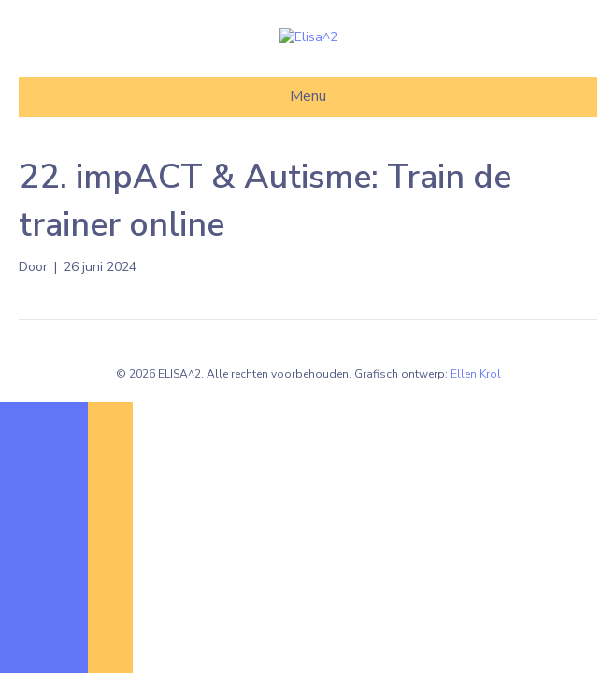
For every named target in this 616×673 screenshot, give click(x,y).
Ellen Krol (476, 459)
